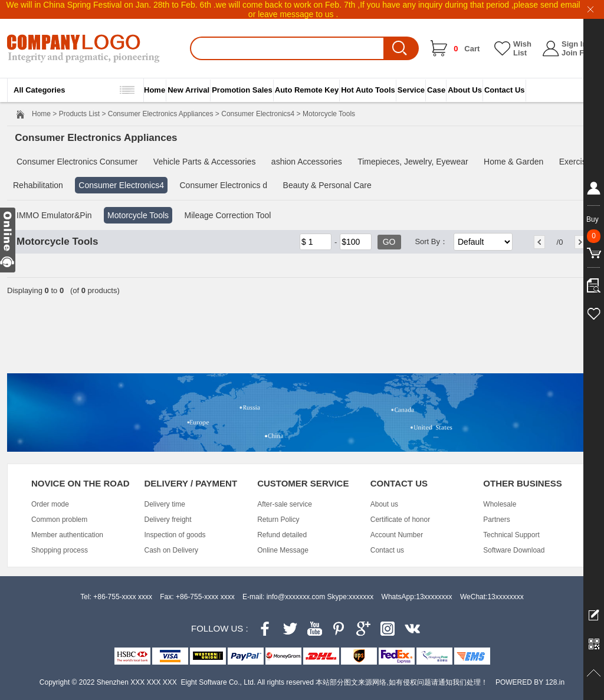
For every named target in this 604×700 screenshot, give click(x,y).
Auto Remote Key (307, 90)
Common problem (59, 520)
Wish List (522, 48)
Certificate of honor (400, 520)
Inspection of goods (175, 535)
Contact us (387, 550)
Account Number (397, 535)
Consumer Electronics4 (258, 114)
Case (436, 90)
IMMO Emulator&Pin (54, 215)
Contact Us (505, 90)
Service (411, 90)
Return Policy (278, 520)
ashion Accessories (307, 162)
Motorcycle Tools (138, 215)
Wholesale (500, 504)
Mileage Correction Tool (228, 215)
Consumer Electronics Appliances (161, 114)
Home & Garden (513, 162)
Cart (467, 49)
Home (155, 90)
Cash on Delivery (171, 550)
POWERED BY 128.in (530, 682)
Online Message (283, 550)
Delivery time (165, 504)
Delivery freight (168, 520)
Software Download (514, 550)
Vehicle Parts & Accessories (205, 162)
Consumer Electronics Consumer (77, 162)
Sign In (574, 44)
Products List (79, 114)
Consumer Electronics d (223, 185)
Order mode (50, 504)
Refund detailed (282, 535)
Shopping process (60, 550)
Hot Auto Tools (368, 90)
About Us (465, 90)
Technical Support (511, 535)
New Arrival (188, 90)
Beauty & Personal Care (327, 185)
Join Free (579, 53)
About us (384, 504)
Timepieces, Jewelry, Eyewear (413, 162)
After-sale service (285, 504)
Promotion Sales (242, 90)
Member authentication (67, 535)
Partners (496, 520)
